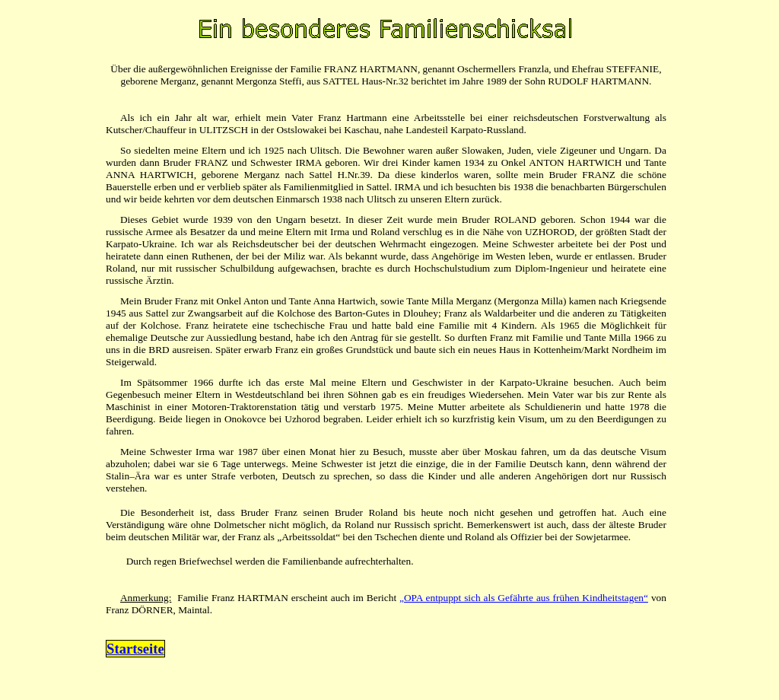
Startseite (135, 649)
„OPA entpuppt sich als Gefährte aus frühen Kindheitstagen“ (524, 598)
